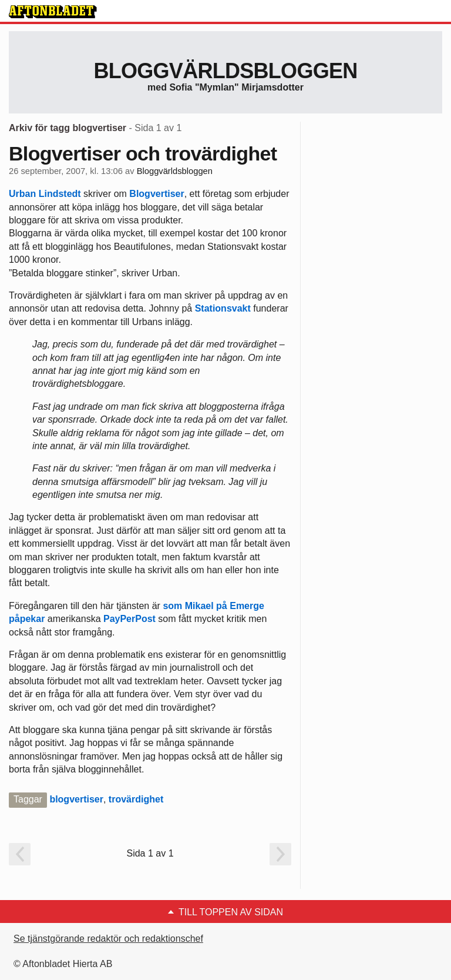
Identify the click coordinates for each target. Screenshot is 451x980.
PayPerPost (129, 619)
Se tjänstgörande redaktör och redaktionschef (108, 939)
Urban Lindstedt (45, 194)
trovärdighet (136, 799)
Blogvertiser (156, 194)
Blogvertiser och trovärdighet (143, 153)
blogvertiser (76, 799)
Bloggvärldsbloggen (225, 71)
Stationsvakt (223, 308)
